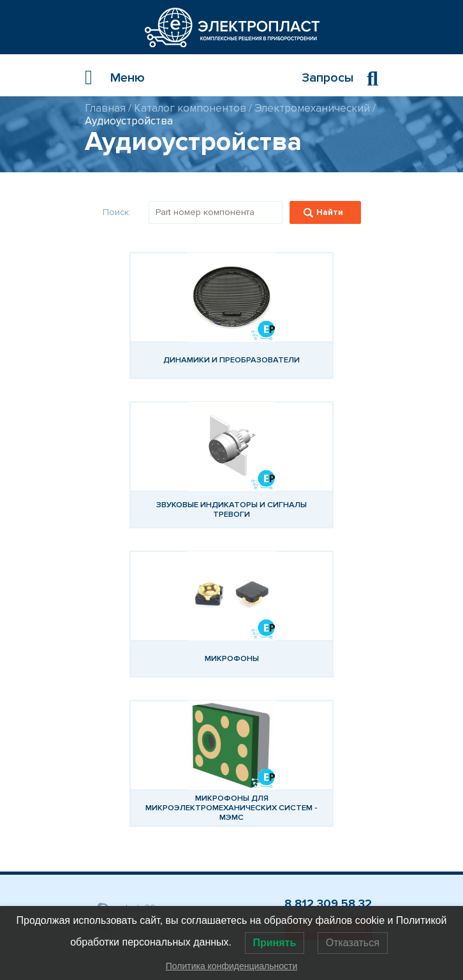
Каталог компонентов (190, 108)
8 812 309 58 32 (328, 903)
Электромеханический (312, 108)
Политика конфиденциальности (232, 966)
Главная (105, 108)
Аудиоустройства (129, 121)
